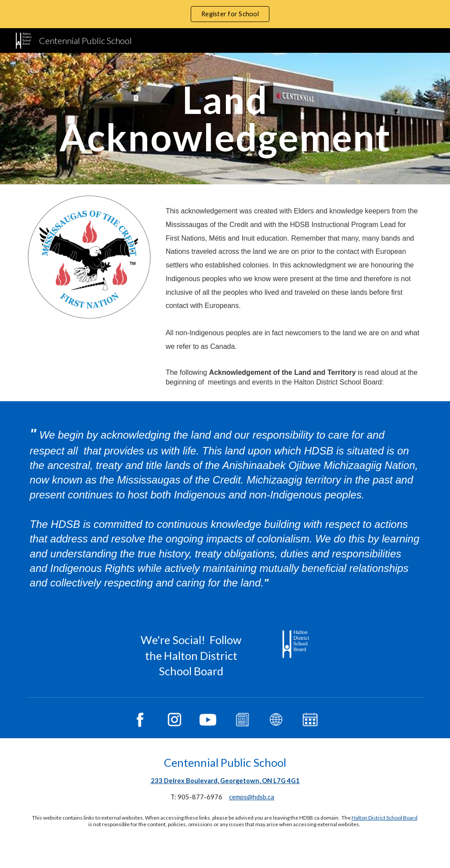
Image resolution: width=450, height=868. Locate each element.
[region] (225, 14)
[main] (225, 119)
